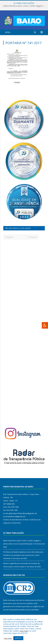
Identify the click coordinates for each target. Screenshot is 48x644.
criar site (19, 600)
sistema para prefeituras (35, 600)
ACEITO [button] (18, 638)
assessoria (21, 603)
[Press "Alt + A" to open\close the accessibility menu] (45, 325)
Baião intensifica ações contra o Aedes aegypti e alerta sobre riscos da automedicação (25, 6)
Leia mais (24, 631)
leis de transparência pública (14, 610)
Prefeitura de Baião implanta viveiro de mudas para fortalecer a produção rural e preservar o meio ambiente (23, 555)
